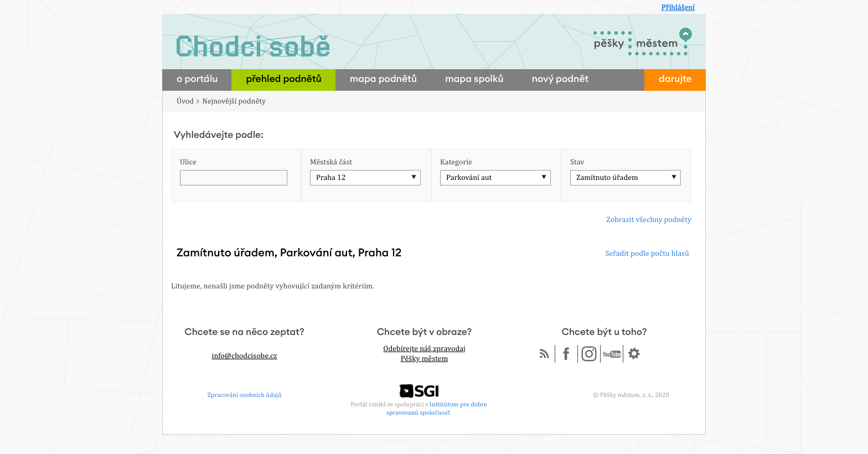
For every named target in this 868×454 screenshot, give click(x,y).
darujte (675, 79)
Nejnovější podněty (234, 101)
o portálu (197, 79)
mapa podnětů (383, 79)
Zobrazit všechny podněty (649, 220)
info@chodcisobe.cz (245, 356)
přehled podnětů (283, 79)
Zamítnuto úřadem (607, 178)
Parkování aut (469, 178)
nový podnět (560, 79)
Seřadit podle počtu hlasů (647, 254)
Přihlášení (678, 8)
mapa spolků (474, 79)
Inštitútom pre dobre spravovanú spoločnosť (437, 408)
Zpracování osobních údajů (245, 395)
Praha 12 (331, 178)
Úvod (185, 101)
